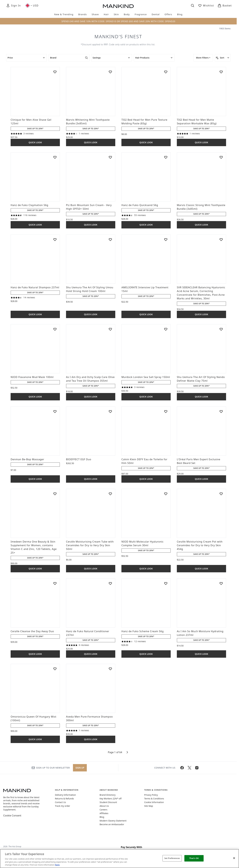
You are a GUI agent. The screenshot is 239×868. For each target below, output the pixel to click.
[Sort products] (223, 58)
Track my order (62, 806)
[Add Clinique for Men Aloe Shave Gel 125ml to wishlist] (55, 72)
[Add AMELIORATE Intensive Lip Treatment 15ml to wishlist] (166, 239)
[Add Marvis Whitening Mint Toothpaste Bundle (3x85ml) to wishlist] (110, 72)
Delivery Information (65, 795)
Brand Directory (108, 795)
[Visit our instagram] (197, 768)
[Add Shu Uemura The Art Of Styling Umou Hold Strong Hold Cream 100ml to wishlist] (110, 239)
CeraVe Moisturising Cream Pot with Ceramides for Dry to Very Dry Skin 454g (200, 545)
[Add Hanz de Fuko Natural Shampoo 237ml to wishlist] (55, 239)
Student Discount (108, 802)
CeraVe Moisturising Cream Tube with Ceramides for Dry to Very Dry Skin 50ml (90, 545)
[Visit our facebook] (182, 768)
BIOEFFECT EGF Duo (79, 459)
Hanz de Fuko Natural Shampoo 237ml (35, 287)
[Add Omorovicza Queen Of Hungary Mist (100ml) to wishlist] (55, 669)
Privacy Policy (151, 795)
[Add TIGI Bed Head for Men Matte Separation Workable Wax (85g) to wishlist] (221, 72)
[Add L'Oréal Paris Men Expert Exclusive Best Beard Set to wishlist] (221, 411)
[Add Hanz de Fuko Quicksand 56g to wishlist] (166, 157)
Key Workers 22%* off (111, 799)
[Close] (234, 858)
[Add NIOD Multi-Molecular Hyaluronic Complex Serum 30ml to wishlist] (166, 494)
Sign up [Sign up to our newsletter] (80, 768)
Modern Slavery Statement (113, 821)
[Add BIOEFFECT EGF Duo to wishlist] (110, 411)
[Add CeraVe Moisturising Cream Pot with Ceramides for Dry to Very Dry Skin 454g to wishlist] (221, 494)
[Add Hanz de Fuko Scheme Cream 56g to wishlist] (166, 583)
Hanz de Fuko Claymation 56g (29, 205)
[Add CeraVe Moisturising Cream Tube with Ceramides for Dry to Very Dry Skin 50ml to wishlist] (110, 494)
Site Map (149, 806)
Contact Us (60, 802)
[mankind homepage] (118, 6)
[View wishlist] (206, 6)
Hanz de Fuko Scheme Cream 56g (143, 631)
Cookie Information (154, 802)
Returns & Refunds (64, 799)
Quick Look (35, 142)
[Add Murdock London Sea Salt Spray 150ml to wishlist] (166, 329)
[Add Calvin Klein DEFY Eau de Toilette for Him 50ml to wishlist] (166, 411)
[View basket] (225, 6)
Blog (102, 817)
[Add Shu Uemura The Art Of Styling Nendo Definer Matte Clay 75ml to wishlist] (221, 329)
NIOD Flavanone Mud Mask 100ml (32, 377)
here (57, 865)
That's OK (194, 858)
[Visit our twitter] (189, 768)
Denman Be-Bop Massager (27, 459)
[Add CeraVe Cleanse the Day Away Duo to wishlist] (55, 583)
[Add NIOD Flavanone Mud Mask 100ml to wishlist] (55, 329)
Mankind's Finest (118, 37)
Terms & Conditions (154, 799)
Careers (103, 810)
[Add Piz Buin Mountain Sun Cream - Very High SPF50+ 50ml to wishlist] (110, 157)
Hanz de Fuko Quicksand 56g (140, 205)
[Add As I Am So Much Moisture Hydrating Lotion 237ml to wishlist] (221, 583)
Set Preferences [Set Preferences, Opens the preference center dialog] (172, 858)
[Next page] (127, 752)
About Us (104, 806)
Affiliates (104, 813)
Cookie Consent (12, 815)
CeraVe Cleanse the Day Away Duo (32, 631)
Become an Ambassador (112, 824)
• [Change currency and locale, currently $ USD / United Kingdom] (32, 6)
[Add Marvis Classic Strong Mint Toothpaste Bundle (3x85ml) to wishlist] (221, 157)
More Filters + (203, 58)
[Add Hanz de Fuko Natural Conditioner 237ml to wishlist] (110, 583)
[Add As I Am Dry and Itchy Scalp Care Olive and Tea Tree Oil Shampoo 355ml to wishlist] (110, 329)
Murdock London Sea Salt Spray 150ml (146, 377)
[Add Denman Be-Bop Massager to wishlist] (55, 411)
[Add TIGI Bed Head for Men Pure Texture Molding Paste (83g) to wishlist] (166, 72)
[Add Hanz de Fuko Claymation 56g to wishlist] (55, 157)
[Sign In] (13, 6)
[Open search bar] (193, 6)
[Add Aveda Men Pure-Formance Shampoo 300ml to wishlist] (110, 669)
